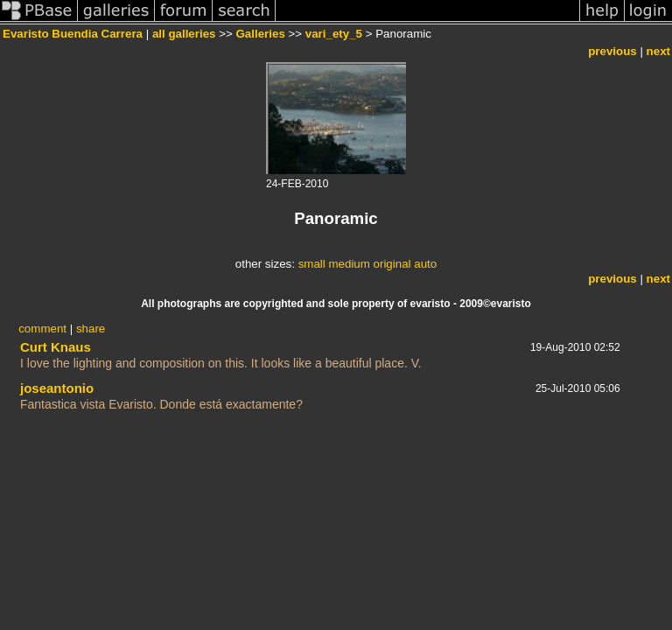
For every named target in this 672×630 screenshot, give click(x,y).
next (658, 51)
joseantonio (57, 388)
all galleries (184, 34)
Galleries (260, 34)
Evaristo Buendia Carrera (73, 34)
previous (612, 51)
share (91, 329)
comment (42, 329)
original (392, 264)
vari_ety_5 (334, 34)
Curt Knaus (56, 347)
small (312, 264)
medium (349, 264)
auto (425, 264)
